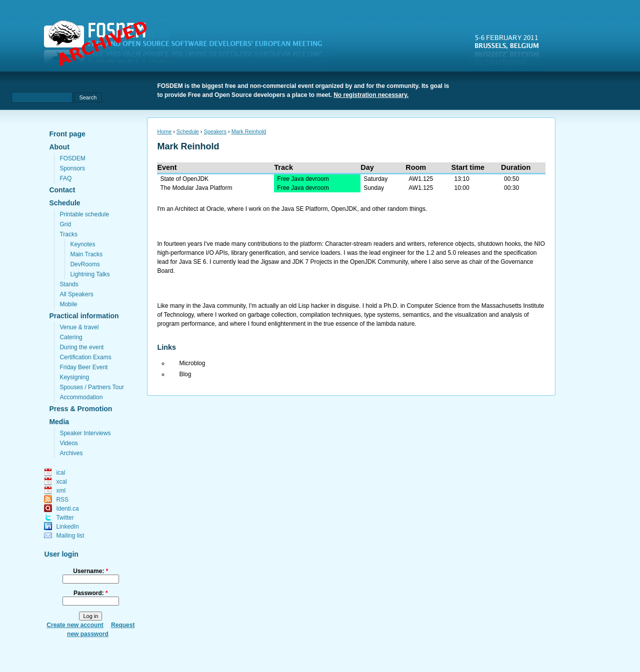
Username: (90, 571)
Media (59, 422)
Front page (67, 134)
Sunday (374, 188)
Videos (68, 443)
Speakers (215, 131)
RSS (62, 500)
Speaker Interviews (85, 433)
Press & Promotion (80, 409)
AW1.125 (421, 179)
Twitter (65, 518)
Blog (185, 374)
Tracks (68, 234)
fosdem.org (189, 45)
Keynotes (82, 244)
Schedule (64, 203)
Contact (62, 190)
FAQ (65, 178)
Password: (91, 593)
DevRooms (85, 264)
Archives (71, 453)
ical (60, 473)
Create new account (75, 625)
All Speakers (76, 294)
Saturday (375, 179)
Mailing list (70, 536)
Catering (71, 337)
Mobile (68, 304)
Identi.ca (67, 509)
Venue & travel (79, 327)
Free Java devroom (303, 179)
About (59, 147)
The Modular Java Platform (196, 188)
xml (61, 491)
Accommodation (81, 397)
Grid (65, 224)
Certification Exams (85, 357)
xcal (61, 482)
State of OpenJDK (184, 179)
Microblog (192, 363)
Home (164, 131)
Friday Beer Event (83, 367)
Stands (69, 284)
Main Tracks (86, 254)
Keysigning (74, 377)
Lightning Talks (90, 274)
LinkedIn (67, 527)
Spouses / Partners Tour (92, 387)
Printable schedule (84, 214)
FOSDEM (72, 158)
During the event (81, 347)
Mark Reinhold (249, 131)
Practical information (84, 316)
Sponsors (72, 168)
